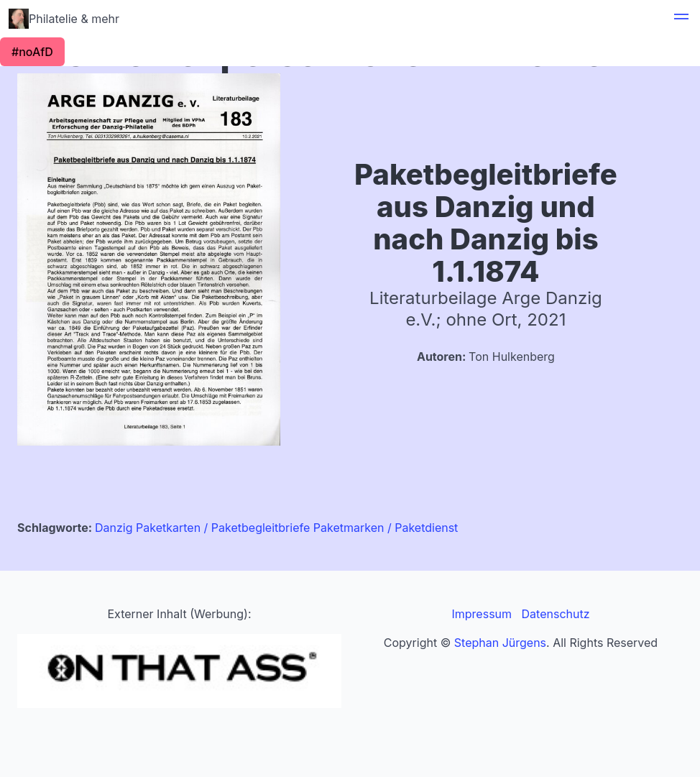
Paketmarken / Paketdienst (386, 528)
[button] (681, 19)
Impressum (482, 614)
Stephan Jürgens (500, 643)
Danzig (114, 528)
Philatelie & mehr (64, 19)
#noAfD (32, 52)
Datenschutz (556, 614)
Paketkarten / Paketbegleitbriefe (223, 528)
